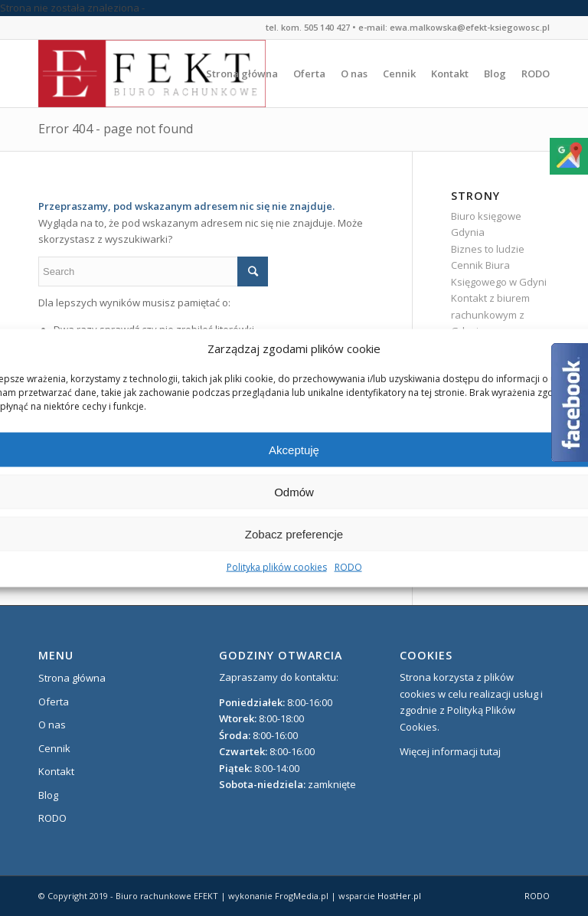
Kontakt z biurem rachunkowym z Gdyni (490, 314)
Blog (48, 795)
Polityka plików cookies (277, 567)
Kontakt (56, 771)
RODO (348, 567)
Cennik (54, 748)
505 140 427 (327, 27)
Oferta (54, 702)
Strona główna (72, 678)
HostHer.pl (399, 896)
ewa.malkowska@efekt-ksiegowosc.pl (470, 27)
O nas (52, 725)
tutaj (490, 751)
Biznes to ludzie (488, 249)
